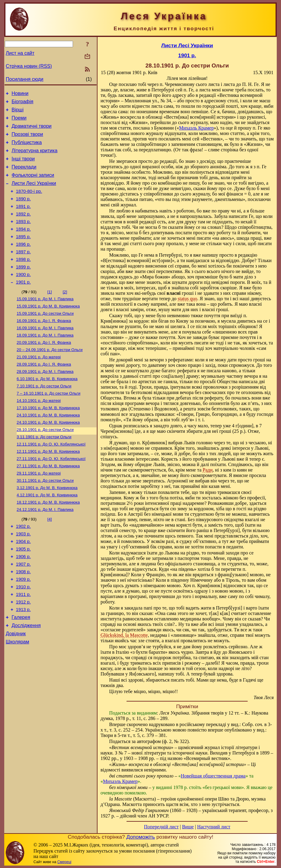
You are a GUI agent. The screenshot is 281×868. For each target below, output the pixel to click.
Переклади (24, 176)
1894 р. (23, 245)
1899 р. (23, 288)
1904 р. (23, 585)
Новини (20, 94)
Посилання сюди (25, 79)
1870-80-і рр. (29, 203)
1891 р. (23, 220)
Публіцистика (27, 149)
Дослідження (26, 679)
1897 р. (23, 271)
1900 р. (23, 296)
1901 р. (23, 305)
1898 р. (23, 279)
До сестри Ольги (45, 338)
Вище (188, 827)
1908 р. (23, 619)
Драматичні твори (31, 131)
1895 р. (23, 254)
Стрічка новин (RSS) (29, 66)
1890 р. (23, 212)
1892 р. (23, 229)
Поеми (19, 122)
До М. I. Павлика (45, 322)
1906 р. (23, 602)
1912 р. (23, 653)
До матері (39, 385)
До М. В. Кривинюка (48, 330)
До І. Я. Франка (44, 346)
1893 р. (23, 237)
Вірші (18, 112)
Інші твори (23, 167)
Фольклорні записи (33, 185)
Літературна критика (34, 158)
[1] (50, 315)
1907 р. (23, 610)
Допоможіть (140, 837)
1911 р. (23, 644)
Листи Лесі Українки (34, 194)
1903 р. (23, 577)
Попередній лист (161, 827)
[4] (50, 560)
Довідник (16, 688)
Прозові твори (27, 140)
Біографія (22, 103)
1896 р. (23, 262)
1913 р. (23, 661)
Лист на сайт (20, 53)
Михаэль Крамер (196, 128)
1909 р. (23, 627)
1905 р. (23, 593)
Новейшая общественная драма (213, 776)
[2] (65, 315)
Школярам (17, 697)
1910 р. (23, 636)
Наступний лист (214, 827)
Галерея (21, 670)
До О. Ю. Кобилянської (51, 480)
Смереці (64, 862)
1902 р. (23, 568)
